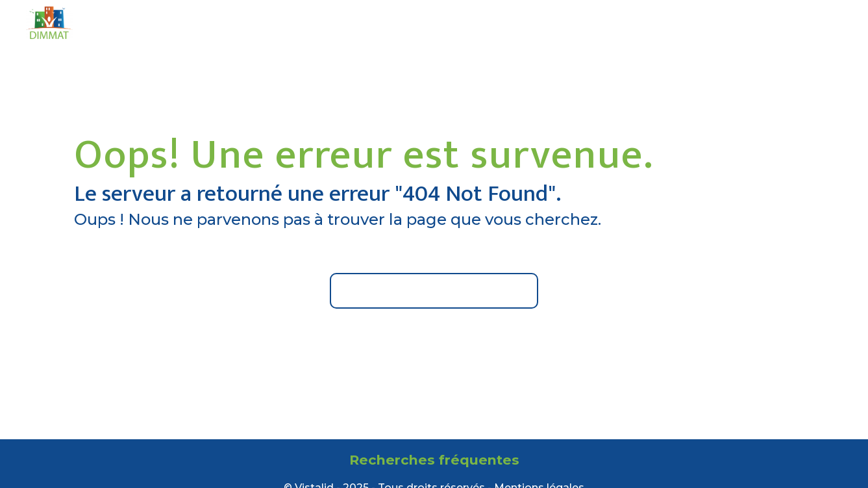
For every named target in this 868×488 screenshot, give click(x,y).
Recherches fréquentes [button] (434, 460)
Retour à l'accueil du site (434, 291)
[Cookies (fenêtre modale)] (4, 480)
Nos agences (572, 22)
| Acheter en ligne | (780, 22)
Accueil (256, 22)
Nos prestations (472, 22)
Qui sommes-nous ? (352, 22)
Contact (651, 22)
